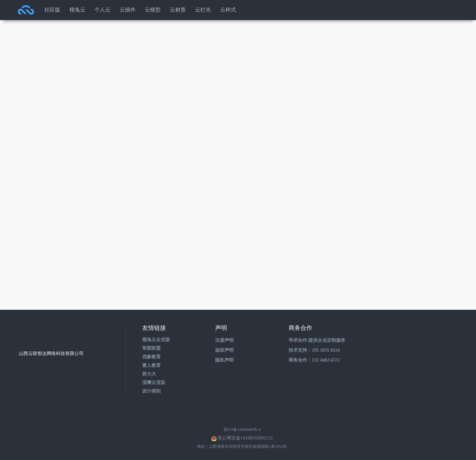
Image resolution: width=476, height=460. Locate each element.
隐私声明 (224, 360)
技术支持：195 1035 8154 (314, 350)
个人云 (102, 10)
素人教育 (151, 365)
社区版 (52, 10)
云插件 (128, 10)
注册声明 (224, 340)
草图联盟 (151, 348)
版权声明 (224, 350)
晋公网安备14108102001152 (245, 438)
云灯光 (203, 10)
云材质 (178, 10)
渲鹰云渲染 (154, 383)
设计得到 (151, 391)
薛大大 (149, 374)
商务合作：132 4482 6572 (314, 360)
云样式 (228, 10)
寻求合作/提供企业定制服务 (317, 340)
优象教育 (151, 357)
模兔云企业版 (156, 340)
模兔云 (77, 10)
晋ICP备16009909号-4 (242, 430)
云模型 (153, 10)
